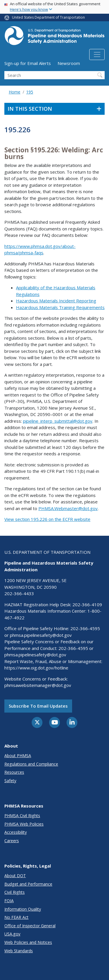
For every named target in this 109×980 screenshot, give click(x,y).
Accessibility (16, 832)
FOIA (9, 901)
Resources (14, 772)
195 (30, 92)
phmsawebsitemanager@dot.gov (38, 685)
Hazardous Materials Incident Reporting (56, 301)
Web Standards (19, 951)
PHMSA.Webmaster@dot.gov (68, 508)
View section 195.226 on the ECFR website (47, 519)
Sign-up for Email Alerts (28, 63)
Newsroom (69, 63)
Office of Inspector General (30, 926)
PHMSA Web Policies (24, 824)
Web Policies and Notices (28, 942)
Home (15, 92)
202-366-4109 (87, 604)
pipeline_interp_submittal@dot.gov (58, 421)
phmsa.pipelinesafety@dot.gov (41, 635)
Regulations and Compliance (31, 764)
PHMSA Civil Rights (22, 816)
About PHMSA (18, 756)
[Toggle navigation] (97, 54)
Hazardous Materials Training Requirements (60, 307)
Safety (10, 781)
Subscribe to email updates (38, 706)
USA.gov (12, 934)
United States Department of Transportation (48, 17)
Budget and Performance (28, 884)
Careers (12, 841)
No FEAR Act (16, 917)
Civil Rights (15, 892)
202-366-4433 (19, 593)
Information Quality (23, 909)
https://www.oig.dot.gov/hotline (36, 668)
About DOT (15, 876)
